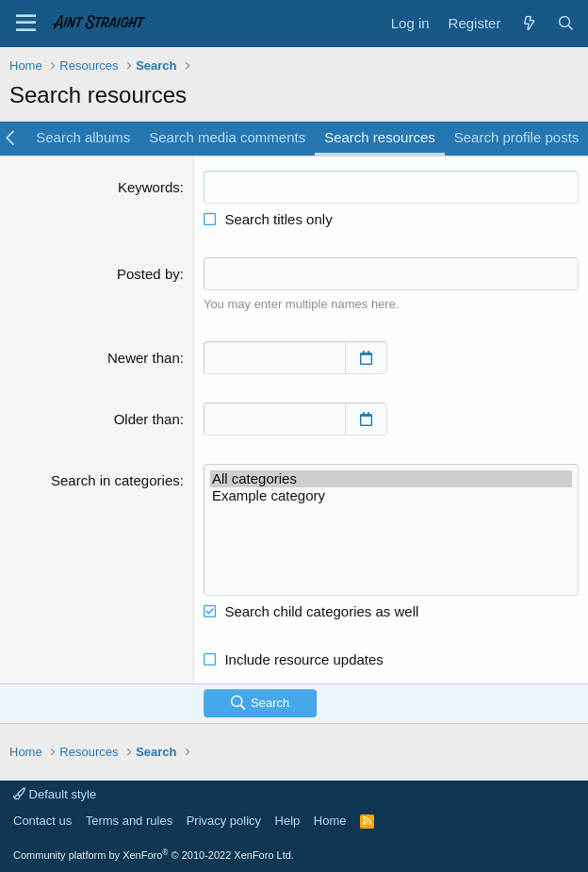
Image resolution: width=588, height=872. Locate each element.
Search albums (83, 137)
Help (288, 821)
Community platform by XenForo (154, 855)
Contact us (42, 821)
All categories (391, 479)
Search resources (380, 137)
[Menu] (26, 24)
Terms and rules (129, 821)
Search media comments (227, 137)
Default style (55, 794)
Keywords (149, 187)
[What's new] (528, 23)
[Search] (566, 23)
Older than (147, 419)
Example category (391, 496)
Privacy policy (224, 821)
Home (330, 821)
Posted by (148, 274)
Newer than (144, 358)
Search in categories (115, 480)
